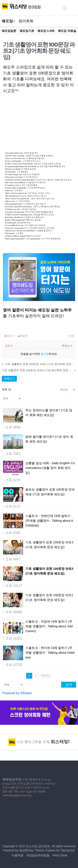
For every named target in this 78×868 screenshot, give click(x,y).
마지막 (45, 676)
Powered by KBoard (17, 693)
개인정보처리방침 (38, 855)
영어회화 (26, 21)
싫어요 (22, 336)
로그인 (45, 354)
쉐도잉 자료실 (67, 31)
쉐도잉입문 (9, 31)
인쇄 (71, 336)
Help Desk (60, 855)
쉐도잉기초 (27, 31)
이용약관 (17, 855)
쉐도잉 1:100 (46, 31)
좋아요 (9, 336)
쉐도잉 (7, 21)
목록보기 (9, 379)
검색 (69, 685)
